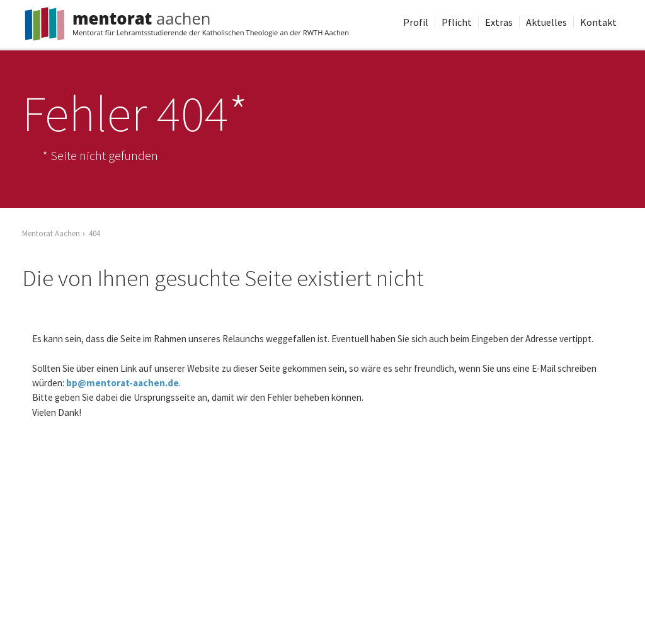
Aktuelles (546, 22)
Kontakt (598, 22)
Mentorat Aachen (51, 233)
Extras (499, 22)
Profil (416, 22)
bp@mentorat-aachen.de (123, 383)
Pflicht (457, 22)
